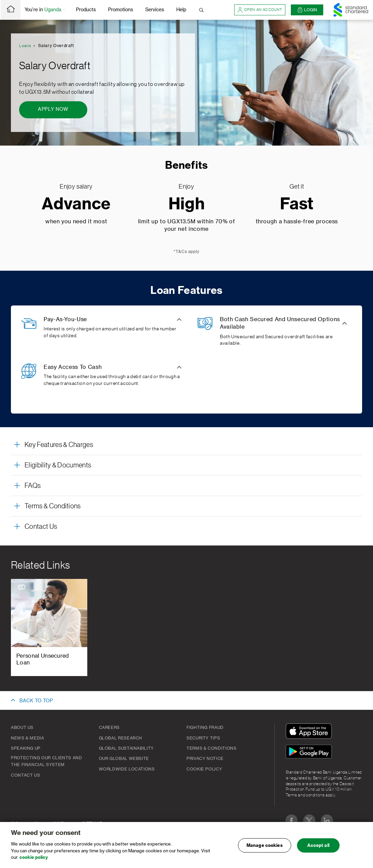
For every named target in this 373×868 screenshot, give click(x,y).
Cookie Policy (204, 769)
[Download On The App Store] (310, 732)
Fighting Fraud (205, 728)
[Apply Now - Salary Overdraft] (53, 110)
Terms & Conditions (212, 748)
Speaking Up (26, 748)
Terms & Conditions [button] (53, 506)
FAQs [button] (33, 486)
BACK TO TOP (36, 701)
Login (307, 10)
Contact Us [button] (41, 527)
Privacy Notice (205, 759)
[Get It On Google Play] (310, 753)
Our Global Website (124, 759)
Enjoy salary (76, 186)
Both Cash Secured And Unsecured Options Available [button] (280, 323)
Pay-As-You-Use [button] (65, 319)
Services (155, 10)
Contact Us (25, 775)
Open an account (260, 10)
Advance (76, 204)
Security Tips (203, 738)
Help (181, 10)
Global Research (121, 738)
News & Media (28, 738)
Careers (109, 728)
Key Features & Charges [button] (59, 445)
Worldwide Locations (127, 769)
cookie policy (34, 860)
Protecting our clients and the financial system (47, 761)
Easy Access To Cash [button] (73, 367)
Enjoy (186, 186)
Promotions (121, 10)
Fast (297, 204)
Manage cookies (265, 848)
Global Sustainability (126, 748)
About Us (22, 728)
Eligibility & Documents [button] (58, 465)
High (187, 204)
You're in (46, 10)
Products (86, 10)
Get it (297, 186)
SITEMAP (92, 823)
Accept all (318, 848)
